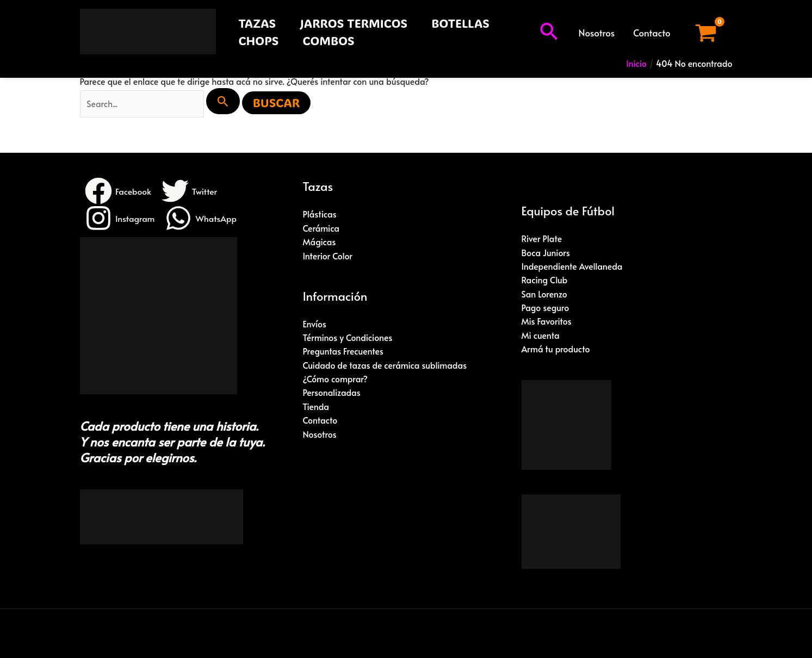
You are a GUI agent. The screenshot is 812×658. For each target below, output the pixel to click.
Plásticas (320, 214)
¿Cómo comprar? (336, 380)
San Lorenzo (545, 294)
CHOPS (259, 41)
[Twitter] (190, 191)
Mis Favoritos (547, 322)
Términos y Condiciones (348, 338)
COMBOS (328, 41)
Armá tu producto (556, 350)
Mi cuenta (541, 336)
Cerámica (321, 228)
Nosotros (597, 33)
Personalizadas (332, 394)
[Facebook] (118, 191)
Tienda (316, 408)
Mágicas (320, 242)
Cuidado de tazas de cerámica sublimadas (386, 366)
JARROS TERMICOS (354, 23)
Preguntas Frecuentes (344, 352)
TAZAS (258, 23)
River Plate (542, 239)
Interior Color (328, 256)
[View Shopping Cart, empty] (706, 33)
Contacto (652, 33)
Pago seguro (546, 308)
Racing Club (545, 281)
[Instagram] (120, 219)
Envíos (315, 324)
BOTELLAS (460, 23)
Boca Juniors (546, 252)
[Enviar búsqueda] (225, 101)
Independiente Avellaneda (573, 266)
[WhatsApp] (202, 219)
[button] (549, 33)
